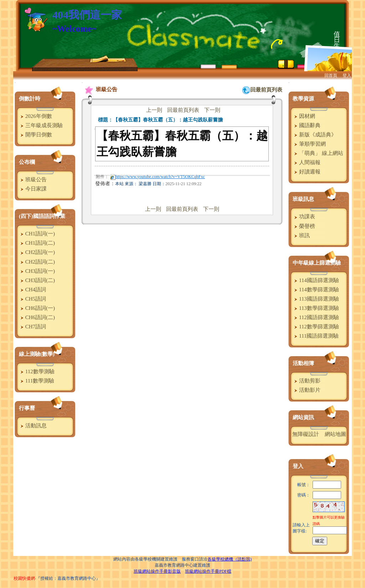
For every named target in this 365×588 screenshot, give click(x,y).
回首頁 (331, 76)
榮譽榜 (304, 226)
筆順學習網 (309, 144)
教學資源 (303, 99)
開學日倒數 (35, 135)
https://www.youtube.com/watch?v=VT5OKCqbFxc (158, 177)
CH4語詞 (32, 290)
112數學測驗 (37, 371)
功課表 (304, 217)
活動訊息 (33, 426)
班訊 (301, 235)
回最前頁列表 (266, 90)
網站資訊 (303, 417)
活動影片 (306, 390)
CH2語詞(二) (37, 262)
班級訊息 (303, 199)
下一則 (212, 110)
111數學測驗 (36, 381)
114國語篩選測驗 (316, 280)
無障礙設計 (306, 434)
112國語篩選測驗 (316, 317)
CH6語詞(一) (37, 308)
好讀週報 (306, 172)
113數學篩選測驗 (316, 308)
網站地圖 (335, 434)
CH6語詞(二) (37, 317)
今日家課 (33, 189)
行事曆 (27, 408)
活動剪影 (306, 381)
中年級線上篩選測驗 (317, 263)
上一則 (154, 110)
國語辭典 (306, 125)
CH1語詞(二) (37, 243)
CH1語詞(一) (37, 234)
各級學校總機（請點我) (230, 559)
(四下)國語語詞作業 (42, 216)
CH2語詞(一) (37, 252)
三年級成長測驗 (41, 125)
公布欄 (27, 162)
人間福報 (306, 162)
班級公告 (33, 179)
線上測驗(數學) (37, 354)
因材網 (304, 116)
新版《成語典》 (314, 135)
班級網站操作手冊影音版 (157, 571)
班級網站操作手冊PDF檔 (208, 571)
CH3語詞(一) (37, 271)
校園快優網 (24, 578)
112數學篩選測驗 (316, 327)
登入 (347, 76)
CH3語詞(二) (37, 280)
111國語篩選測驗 (315, 336)
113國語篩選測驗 (316, 299)
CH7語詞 (32, 327)
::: (15, 82)
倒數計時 (30, 99)
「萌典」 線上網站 (318, 153)
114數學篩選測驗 (316, 290)
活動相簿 (303, 363)
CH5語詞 (32, 299)
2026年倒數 (35, 116)
